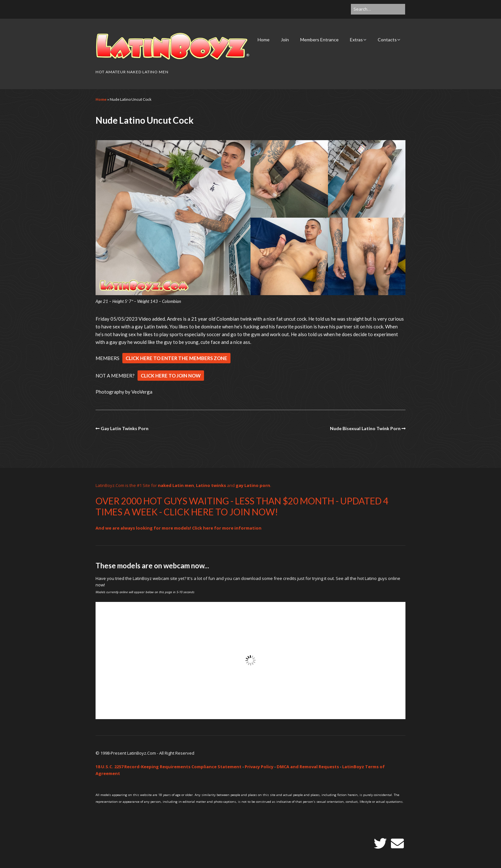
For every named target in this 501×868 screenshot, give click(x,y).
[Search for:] (378, 9)
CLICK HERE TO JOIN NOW (171, 376)
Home (264, 40)
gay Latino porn (253, 485)
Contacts (387, 40)
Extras (356, 40)
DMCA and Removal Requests (308, 767)
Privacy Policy (259, 767)
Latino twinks (211, 485)
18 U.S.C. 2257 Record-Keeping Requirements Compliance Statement (169, 767)
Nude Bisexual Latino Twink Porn (365, 428)
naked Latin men (176, 485)
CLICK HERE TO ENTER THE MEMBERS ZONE (176, 358)
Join (285, 40)
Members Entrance (319, 40)
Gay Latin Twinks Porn (125, 428)
